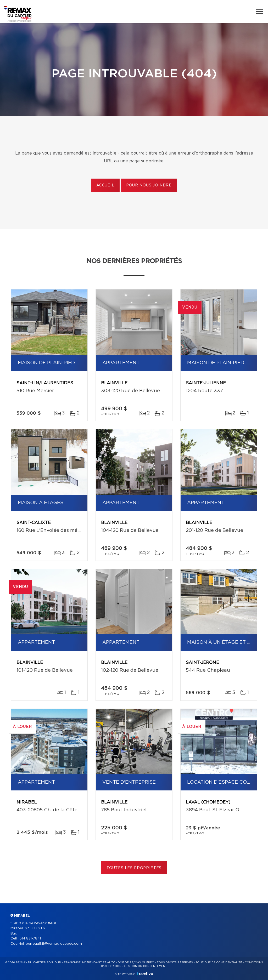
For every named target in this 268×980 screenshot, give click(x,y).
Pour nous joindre (149, 185)
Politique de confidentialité (219, 962)
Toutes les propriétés (134, 868)
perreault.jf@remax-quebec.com (54, 944)
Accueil (105, 185)
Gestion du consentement (146, 966)
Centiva (145, 974)
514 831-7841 (30, 939)
